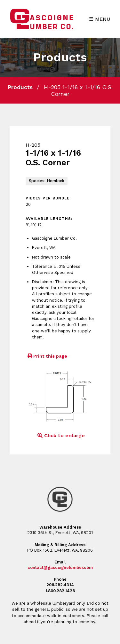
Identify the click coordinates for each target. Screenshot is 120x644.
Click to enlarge (60, 435)
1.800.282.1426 (60, 591)
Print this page (46, 356)
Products (20, 87)
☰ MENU (100, 19)
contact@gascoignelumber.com (60, 567)
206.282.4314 (60, 585)
